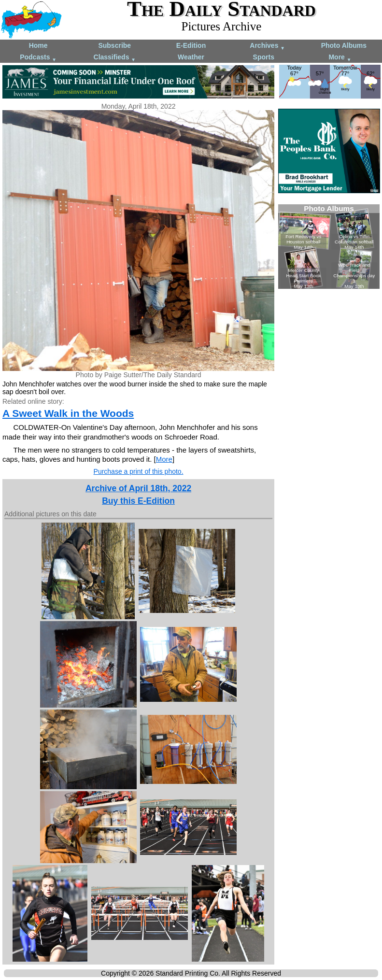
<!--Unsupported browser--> (329, 247)
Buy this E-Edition (138, 501)
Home (38, 45)
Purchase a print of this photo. (139, 471)
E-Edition (191, 45)
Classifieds (115, 58)
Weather (191, 57)
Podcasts (38, 58)
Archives (267, 46)
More (340, 58)
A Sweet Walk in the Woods (68, 413)
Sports (264, 57)
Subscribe (114, 45)
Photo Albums (344, 45)
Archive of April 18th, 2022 (138, 488)
